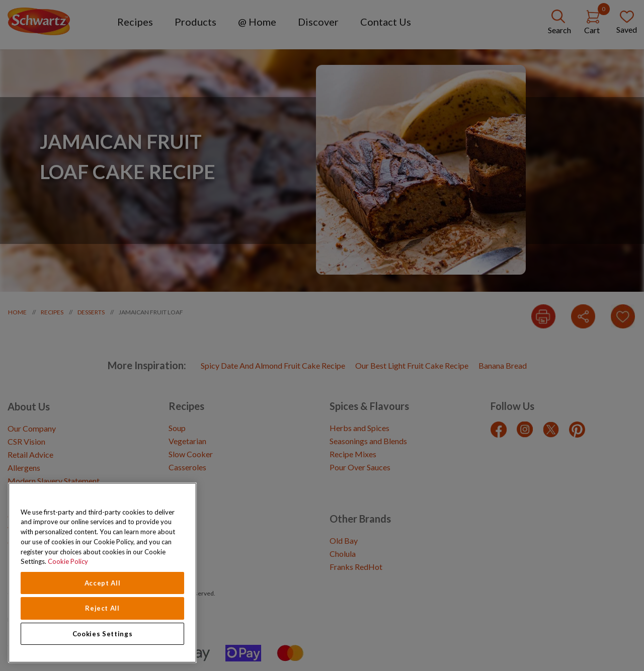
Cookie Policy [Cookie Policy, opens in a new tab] (68, 561)
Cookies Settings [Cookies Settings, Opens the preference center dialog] (103, 634)
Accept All (103, 583)
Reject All (102, 608)
